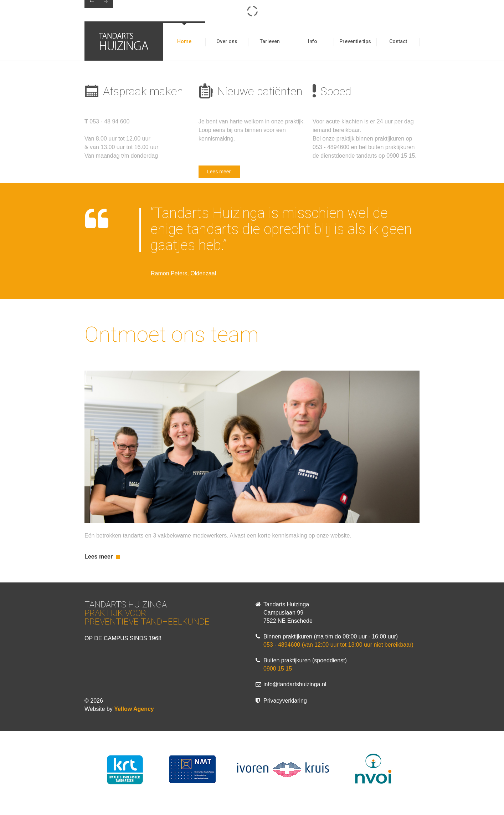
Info (313, 41)
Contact (398, 41)
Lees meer (219, 172)
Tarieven (270, 41)
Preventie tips (355, 41)
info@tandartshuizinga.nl (295, 684)
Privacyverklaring (285, 701)
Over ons (227, 41)
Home (184, 41)
